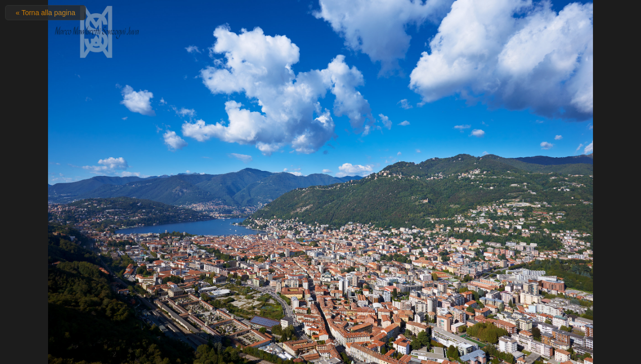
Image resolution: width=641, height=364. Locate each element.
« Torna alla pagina (45, 13)
